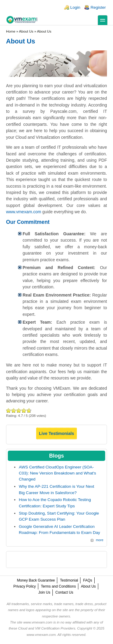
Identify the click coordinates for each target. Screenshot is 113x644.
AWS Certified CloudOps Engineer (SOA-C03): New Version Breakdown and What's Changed (57, 473)
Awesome (28, 410)
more (100, 540)
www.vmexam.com (24, 212)
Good (19, 410)
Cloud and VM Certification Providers (47, 628)
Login (75, 7)
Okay (14, 410)
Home (11, 31)
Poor (9, 410)
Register (98, 7)
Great (24, 410)
